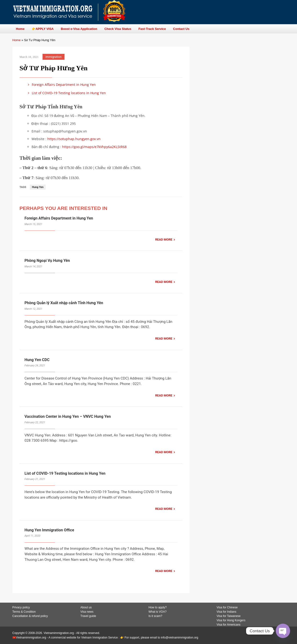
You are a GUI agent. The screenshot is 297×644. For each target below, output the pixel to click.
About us (86, 607)
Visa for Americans (229, 625)
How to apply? (158, 607)
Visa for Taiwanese (229, 616)
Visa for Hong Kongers (231, 620)
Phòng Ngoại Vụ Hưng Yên (47, 261)
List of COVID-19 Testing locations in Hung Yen (66, 93)
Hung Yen (38, 187)
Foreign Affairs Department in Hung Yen (61, 85)
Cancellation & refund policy (30, 616)
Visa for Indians (227, 612)
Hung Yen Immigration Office (49, 530)
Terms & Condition (24, 612)
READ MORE (164, 239)
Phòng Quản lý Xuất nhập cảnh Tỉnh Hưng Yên (64, 303)
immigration (53, 57)
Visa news (87, 612)
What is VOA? (158, 612)
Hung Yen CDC (37, 360)
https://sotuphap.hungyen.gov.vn (74, 139)
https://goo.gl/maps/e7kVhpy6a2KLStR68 (94, 147)
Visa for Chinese (227, 607)
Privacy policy (21, 607)
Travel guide (88, 616)
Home (17, 40)
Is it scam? (155, 616)
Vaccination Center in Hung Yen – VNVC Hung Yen (68, 416)
